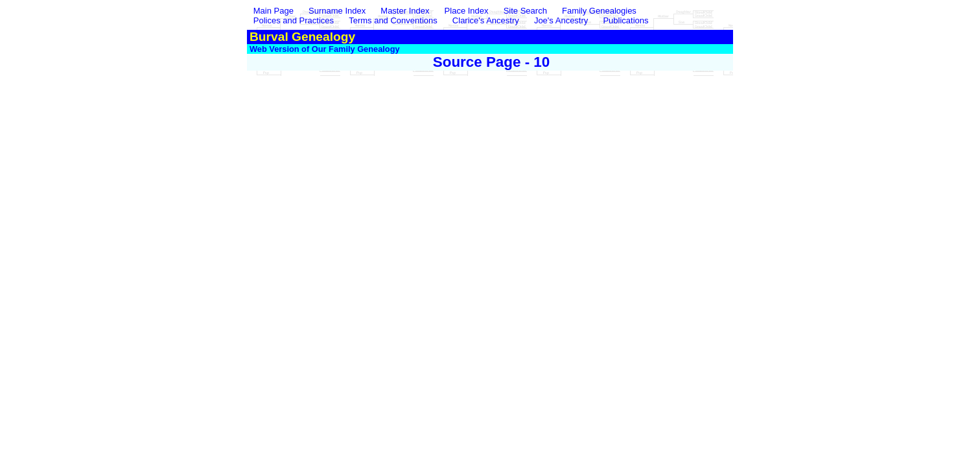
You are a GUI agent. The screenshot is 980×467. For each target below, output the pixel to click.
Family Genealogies (599, 11)
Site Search (525, 11)
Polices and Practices (294, 20)
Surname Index (337, 11)
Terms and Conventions (393, 20)
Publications (625, 20)
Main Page (275, 11)
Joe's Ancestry (561, 20)
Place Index (467, 11)
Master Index (405, 11)
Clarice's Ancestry (486, 20)
